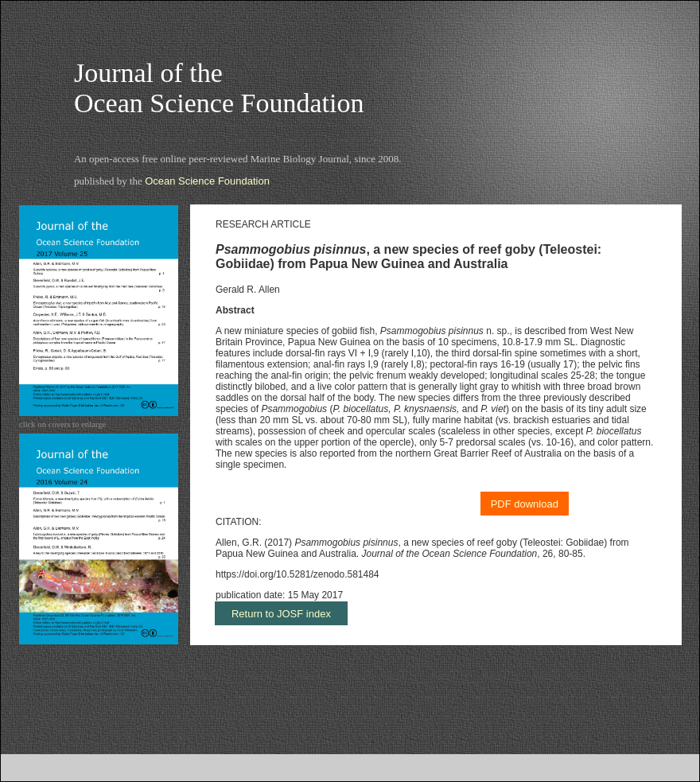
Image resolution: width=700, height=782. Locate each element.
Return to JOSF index (281, 614)
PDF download (525, 504)
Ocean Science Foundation (207, 181)
